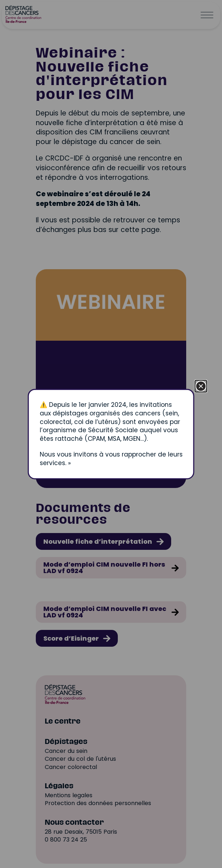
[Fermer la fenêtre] (201, 386)
